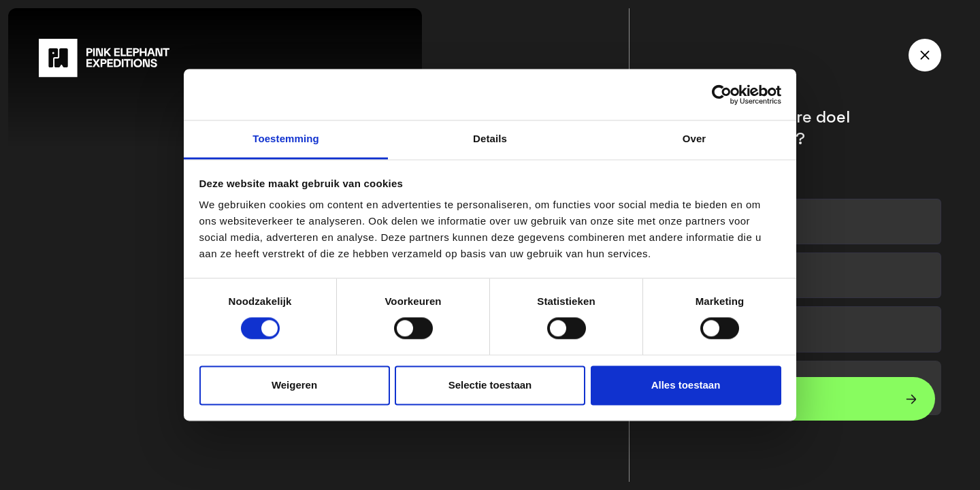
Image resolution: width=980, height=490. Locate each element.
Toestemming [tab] (286, 138)
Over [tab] (695, 138)
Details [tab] (490, 138)
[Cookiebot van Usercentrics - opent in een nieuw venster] (722, 95)
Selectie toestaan (490, 385)
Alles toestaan (686, 385)
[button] (800, 399)
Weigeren (294, 385)
